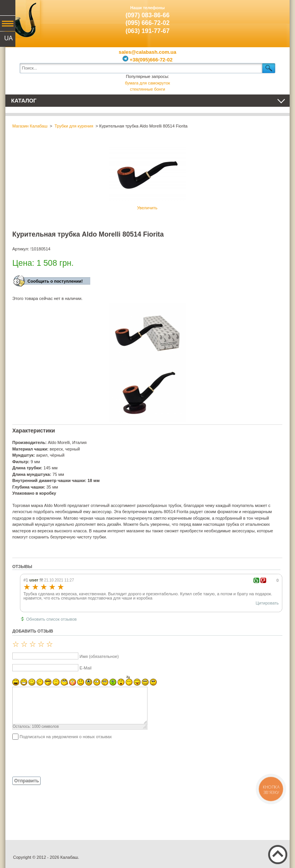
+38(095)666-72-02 (147, 60)
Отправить (27, 781)
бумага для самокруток (147, 83)
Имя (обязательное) (99, 656)
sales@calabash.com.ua (147, 52)
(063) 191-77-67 (148, 31)
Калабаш (23, 19)
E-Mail (85, 668)
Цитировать (267, 603)
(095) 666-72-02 (148, 23)
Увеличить (147, 178)
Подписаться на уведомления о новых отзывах (66, 737)
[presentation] (71, 758)
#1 (26, 580)
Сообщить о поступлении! (55, 281)
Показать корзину (272, 17)
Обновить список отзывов (51, 619)
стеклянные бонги (147, 89)
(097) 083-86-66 (148, 15)
